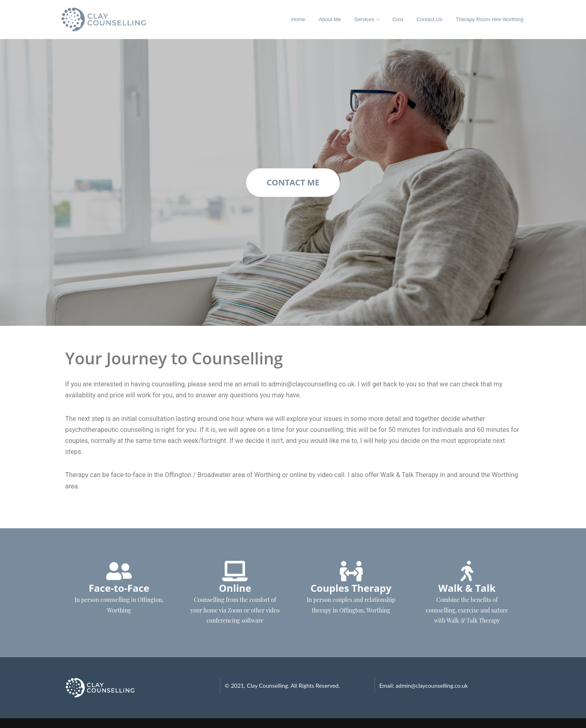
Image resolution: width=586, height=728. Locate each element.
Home (298, 19)
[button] (378, 20)
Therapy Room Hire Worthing (490, 19)
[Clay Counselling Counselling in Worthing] (110, 20)
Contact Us (430, 19)
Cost (398, 19)
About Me (330, 19)
